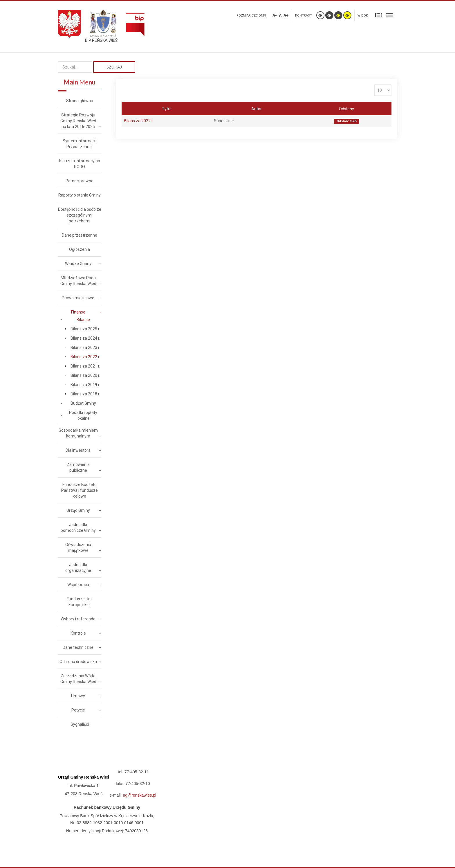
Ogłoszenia (80, 249)
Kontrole (78, 633)
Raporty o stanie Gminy (80, 195)
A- (275, 15)
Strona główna (80, 101)
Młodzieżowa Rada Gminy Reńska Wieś (78, 281)
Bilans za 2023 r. (85, 347)
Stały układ (379, 15)
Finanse (78, 312)
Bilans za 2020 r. (85, 375)
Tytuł (167, 109)
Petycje (78, 710)
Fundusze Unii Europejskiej (80, 602)
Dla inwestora (78, 450)
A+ (286, 15)
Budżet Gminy (83, 403)
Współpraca (78, 585)
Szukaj (114, 67)
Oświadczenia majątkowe (78, 548)
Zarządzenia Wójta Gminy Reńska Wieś (78, 679)
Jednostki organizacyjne (78, 568)
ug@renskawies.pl (139, 795)
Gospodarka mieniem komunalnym (78, 433)
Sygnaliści (80, 724)
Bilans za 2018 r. (85, 394)
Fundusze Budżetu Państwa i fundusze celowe (80, 490)
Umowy (78, 696)
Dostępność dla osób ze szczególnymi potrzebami (80, 215)
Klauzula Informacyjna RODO (80, 164)
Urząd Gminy (78, 510)
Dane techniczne (78, 647)
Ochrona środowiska (78, 662)
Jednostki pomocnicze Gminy (78, 527)
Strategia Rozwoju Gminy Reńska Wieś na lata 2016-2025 (78, 121)
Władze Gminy (78, 264)
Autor (257, 109)
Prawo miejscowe (78, 298)
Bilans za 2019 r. (85, 385)
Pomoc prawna (80, 181)
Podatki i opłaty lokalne (83, 415)
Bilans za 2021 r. (85, 366)
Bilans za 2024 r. (85, 338)
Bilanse (83, 320)
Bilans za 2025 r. (85, 329)
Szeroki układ (389, 15)
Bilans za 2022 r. (139, 121)
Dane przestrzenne (80, 235)
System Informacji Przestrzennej (80, 144)
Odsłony (346, 109)
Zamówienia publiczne (78, 467)
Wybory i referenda (78, 619)
